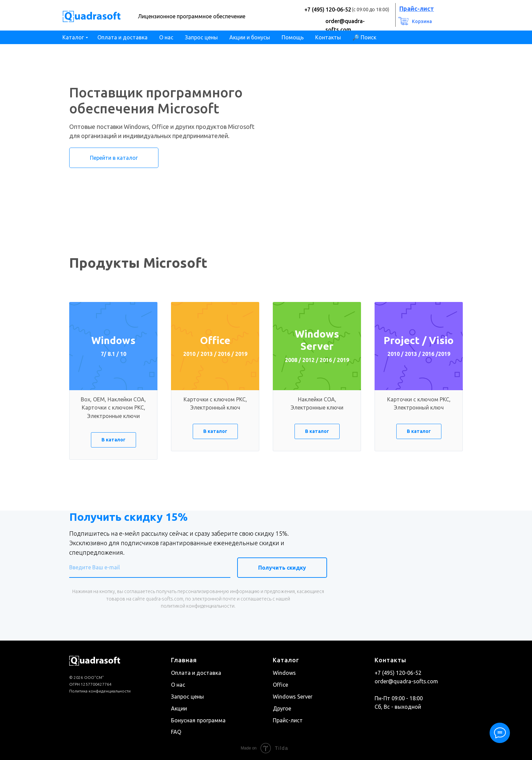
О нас (166, 37)
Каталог (73, 37)
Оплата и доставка (122, 37)
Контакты (328, 37)
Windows (284, 673)
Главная (184, 660)
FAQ (176, 732)
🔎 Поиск (364, 37)
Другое (282, 708)
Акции (179, 708)
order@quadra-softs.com (406, 681)
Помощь (293, 37)
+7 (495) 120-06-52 (328, 9)
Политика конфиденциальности (100, 691)
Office (280, 685)
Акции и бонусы (250, 37)
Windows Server (293, 697)
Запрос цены (201, 37)
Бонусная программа (198, 720)
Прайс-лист (288, 720)
